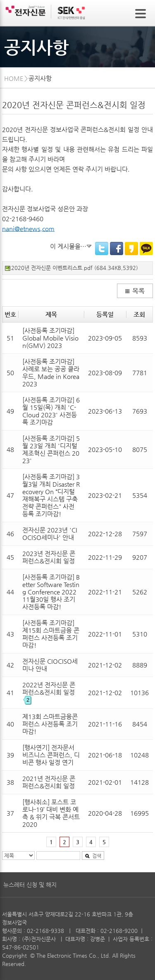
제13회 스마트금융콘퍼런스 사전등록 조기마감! (50, 724)
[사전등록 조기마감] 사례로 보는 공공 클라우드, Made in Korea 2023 (51, 373)
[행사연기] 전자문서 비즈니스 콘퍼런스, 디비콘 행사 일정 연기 (51, 755)
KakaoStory (131, 249)
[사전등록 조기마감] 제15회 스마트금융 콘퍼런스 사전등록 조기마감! (51, 634)
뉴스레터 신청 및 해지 (30, 885)
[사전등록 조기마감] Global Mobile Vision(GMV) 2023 (50, 338)
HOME (14, 78)
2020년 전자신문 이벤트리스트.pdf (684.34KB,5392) (75, 268)
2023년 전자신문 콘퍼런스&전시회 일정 (49, 557)
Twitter (102, 249)
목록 (135, 291)
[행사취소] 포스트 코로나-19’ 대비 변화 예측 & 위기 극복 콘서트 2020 (51, 813)
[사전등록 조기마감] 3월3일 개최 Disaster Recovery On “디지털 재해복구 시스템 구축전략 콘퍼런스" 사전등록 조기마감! (51, 495)
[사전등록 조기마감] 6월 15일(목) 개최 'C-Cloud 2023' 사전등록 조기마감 (51, 411)
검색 (93, 856)
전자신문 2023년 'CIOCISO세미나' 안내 (50, 534)
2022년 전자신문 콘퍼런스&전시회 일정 (49, 692)
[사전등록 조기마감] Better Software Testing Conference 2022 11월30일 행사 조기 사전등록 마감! (51, 592)
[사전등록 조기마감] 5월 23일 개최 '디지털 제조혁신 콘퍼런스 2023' (51, 449)
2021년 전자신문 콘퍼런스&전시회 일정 (49, 782)
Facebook (117, 249)
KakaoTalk (146, 249)
